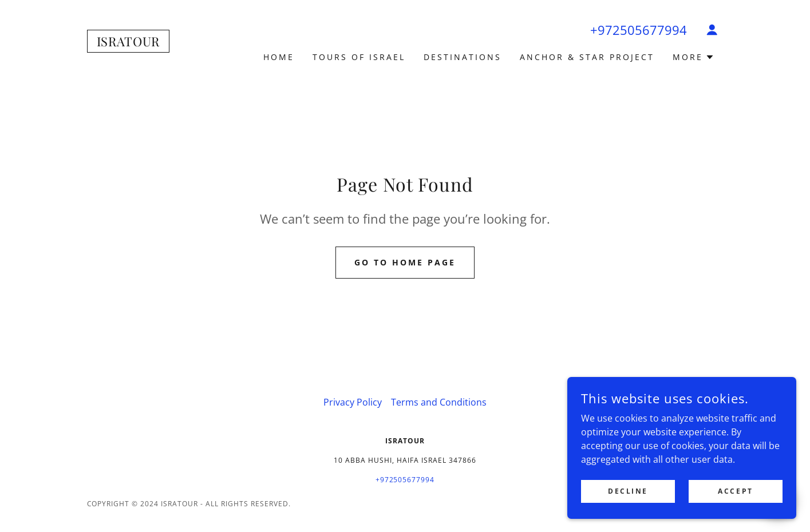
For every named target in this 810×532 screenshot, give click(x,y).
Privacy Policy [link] (353, 402)
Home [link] (279, 57)
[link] (128, 43)
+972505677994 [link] (639, 30)
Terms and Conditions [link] (439, 402)
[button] (712, 30)
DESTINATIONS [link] (463, 57)
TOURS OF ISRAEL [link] (359, 57)
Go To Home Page (405, 262)
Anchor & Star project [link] (587, 57)
